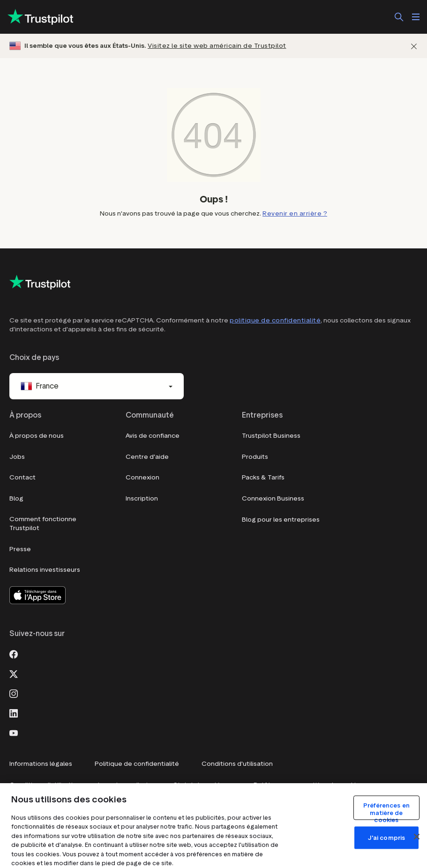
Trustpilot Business (271, 436)
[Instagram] (14, 693)
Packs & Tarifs (263, 477)
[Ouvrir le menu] (416, 17)
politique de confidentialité (275, 320)
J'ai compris (387, 838)
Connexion (142, 477)
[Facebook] (14, 653)
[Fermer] (414, 46)
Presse (20, 549)
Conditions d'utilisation (237, 764)
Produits (255, 457)
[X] (14, 673)
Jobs (17, 457)
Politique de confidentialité (137, 764)
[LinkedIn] (14, 712)
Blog (16, 498)
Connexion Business (273, 498)
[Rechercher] (399, 17)
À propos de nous (37, 436)
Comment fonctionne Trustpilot (43, 524)
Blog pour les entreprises (281, 520)
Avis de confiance (153, 436)
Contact (22, 477)
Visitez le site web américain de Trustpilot (217, 46)
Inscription (142, 498)
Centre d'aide (147, 457)
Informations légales (41, 764)
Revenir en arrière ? (295, 213)
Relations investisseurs (45, 570)
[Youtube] (14, 732)
